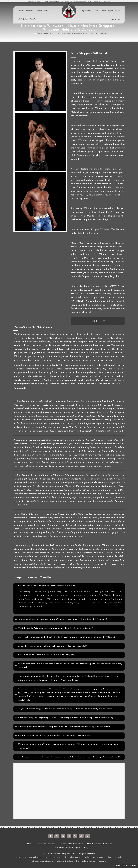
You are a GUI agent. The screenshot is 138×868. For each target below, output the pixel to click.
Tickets (96, 11)
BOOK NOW (98, 321)
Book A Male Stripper (126, 866)
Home (21, 11)
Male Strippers (42, 11)
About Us (30, 11)
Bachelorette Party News (72, 844)
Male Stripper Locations (28, 19)
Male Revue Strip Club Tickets (101, 844)
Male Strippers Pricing (111, 11)
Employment (86, 11)
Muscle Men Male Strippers (58, 854)
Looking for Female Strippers (67, 848)
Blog (86, 848)
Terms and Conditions (47, 844)
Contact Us (116, 19)
